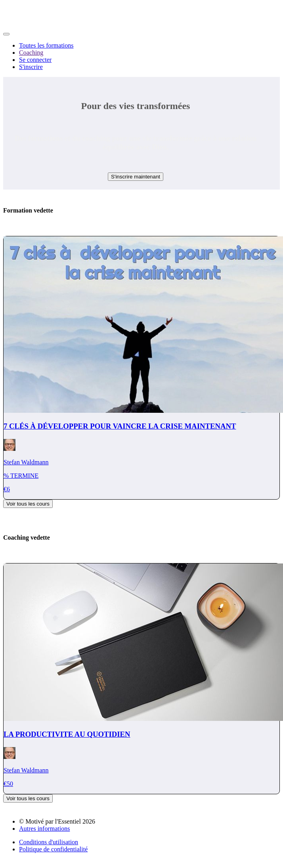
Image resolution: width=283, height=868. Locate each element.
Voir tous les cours (28, 504)
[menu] (141, 56)
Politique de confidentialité (53, 849)
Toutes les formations (46, 45)
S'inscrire (31, 67)
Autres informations (44, 829)
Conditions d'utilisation (49, 842)
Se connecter (35, 60)
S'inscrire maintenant (136, 177)
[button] (6, 34)
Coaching (31, 53)
